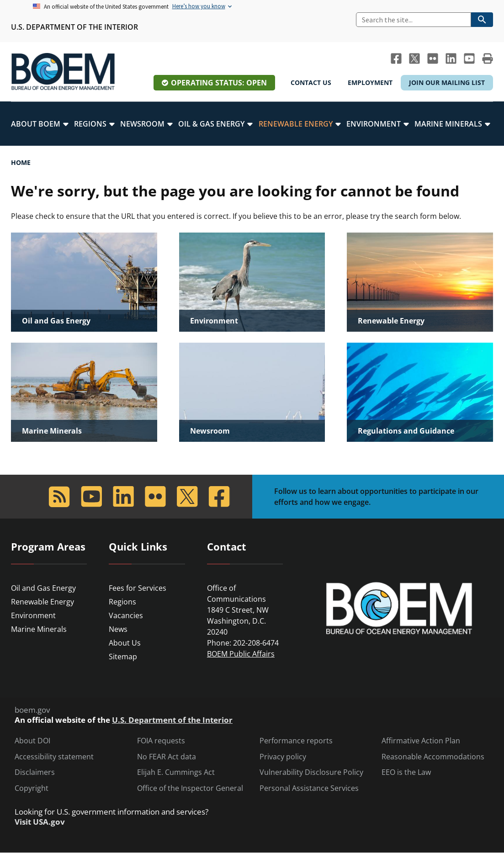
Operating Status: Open (219, 83)
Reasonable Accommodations (433, 757)
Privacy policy (283, 757)
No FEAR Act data (167, 757)
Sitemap (123, 657)
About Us (125, 643)
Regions (122, 602)
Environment (33, 615)
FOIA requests (161, 741)
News (118, 629)
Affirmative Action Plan (421, 741)
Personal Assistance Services (309, 788)
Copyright (32, 788)
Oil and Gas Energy (43, 588)
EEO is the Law (406, 772)
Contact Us (311, 82)
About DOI (32, 741)
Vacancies (126, 615)
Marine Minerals (39, 629)
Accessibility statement (54, 757)
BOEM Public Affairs (241, 654)
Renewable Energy (42, 602)
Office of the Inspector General (190, 788)
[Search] (414, 20)
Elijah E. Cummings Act (176, 772)
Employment (370, 82)
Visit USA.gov (40, 822)
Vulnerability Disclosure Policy (311, 772)
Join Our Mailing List (447, 82)
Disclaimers (35, 772)
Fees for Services (138, 588)
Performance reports (296, 741)
